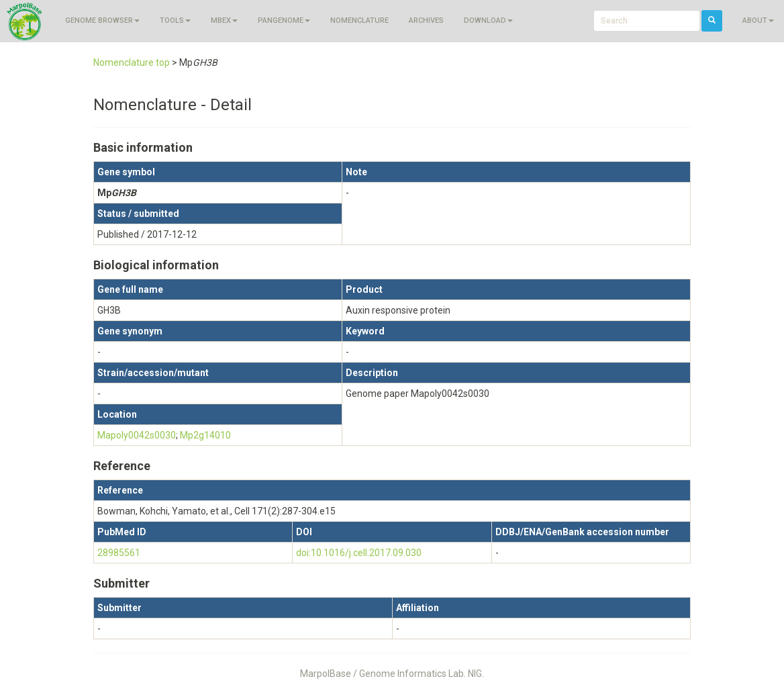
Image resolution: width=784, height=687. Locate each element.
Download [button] (488, 20)
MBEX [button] (224, 20)
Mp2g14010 (205, 435)
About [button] (758, 20)
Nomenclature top (132, 62)
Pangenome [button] (284, 20)
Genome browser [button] (102, 20)
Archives (426, 20)
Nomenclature (359, 20)
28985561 (119, 553)
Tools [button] (175, 20)
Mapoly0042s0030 (137, 435)
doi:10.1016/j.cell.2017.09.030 (359, 553)
